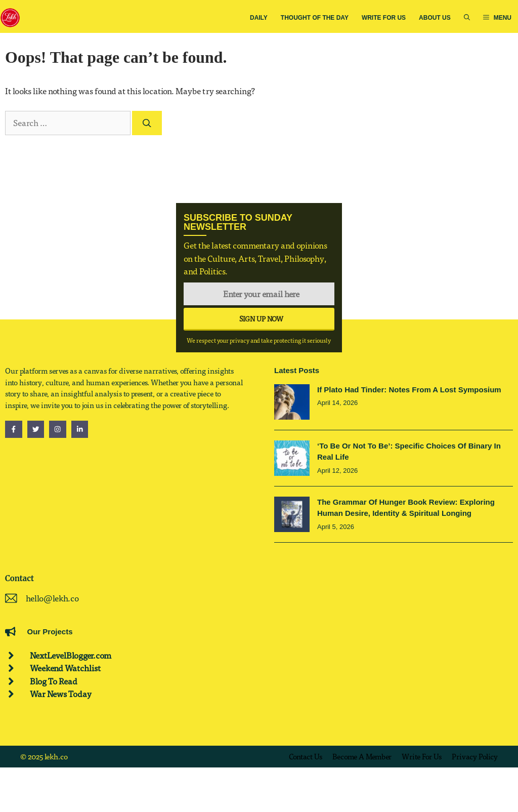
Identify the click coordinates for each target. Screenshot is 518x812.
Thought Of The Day (315, 18)
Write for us (422, 756)
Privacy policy (475, 756)
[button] (467, 18)
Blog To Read (54, 681)
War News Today (61, 694)
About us (435, 18)
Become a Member (362, 756)
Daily (259, 18)
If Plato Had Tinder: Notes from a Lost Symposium (409, 390)
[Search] (147, 123)
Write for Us (384, 18)
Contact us (306, 756)
